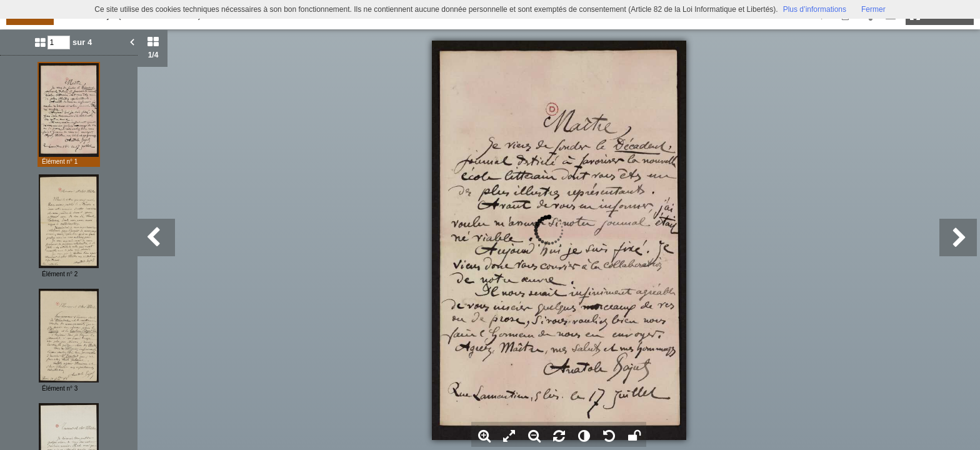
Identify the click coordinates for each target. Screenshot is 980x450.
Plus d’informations (815, 9)
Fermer (873, 9)
